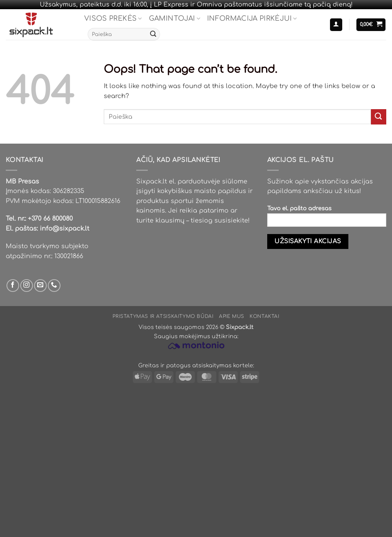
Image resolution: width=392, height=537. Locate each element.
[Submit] (153, 34)
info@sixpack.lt (65, 229)
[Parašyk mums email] (40, 286)
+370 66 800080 (50, 219)
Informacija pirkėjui (252, 18)
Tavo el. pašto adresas (327, 219)
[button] (336, 25)
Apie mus (232, 316)
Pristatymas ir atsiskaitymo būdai (163, 316)
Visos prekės (113, 18)
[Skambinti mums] (54, 286)
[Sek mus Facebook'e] (13, 286)
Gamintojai (175, 18)
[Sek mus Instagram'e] (27, 286)
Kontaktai (265, 316)
